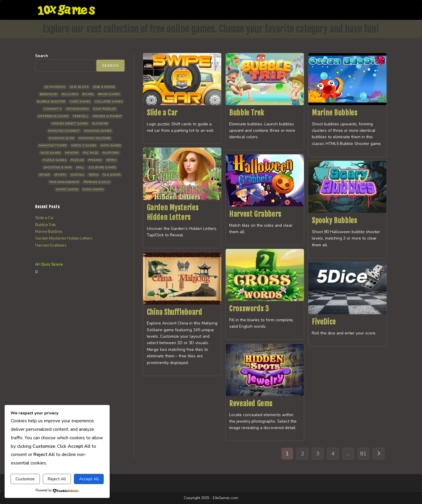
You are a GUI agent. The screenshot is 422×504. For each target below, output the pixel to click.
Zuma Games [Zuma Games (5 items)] (93, 189)
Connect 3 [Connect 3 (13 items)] (53, 109)
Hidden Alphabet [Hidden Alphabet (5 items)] (107, 116)
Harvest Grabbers (255, 214)
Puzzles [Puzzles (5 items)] (77, 160)
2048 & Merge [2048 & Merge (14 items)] (104, 87)
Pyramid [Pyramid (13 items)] (95, 160)
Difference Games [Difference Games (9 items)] (53, 116)
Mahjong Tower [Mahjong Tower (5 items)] (53, 146)
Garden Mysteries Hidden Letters (64, 238)
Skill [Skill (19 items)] (80, 168)
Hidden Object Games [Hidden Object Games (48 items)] (70, 124)
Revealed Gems (251, 404)
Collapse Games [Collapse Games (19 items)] (109, 102)
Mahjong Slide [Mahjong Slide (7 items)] (61, 138)
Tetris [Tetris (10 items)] (93, 175)
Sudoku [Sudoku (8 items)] (77, 175)
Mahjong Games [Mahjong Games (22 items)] (98, 131)
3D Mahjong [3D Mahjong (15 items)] (55, 87)
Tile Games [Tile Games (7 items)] (112, 175)
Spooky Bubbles (334, 221)
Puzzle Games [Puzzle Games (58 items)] (54, 160)
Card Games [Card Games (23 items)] (80, 102)
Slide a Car (162, 113)
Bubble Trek (247, 113)
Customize (25, 479)
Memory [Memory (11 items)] (72, 153)
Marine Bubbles (335, 113)
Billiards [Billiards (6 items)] (70, 94)
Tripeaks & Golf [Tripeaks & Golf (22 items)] (97, 182)
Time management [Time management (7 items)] (64, 182)
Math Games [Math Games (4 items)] (111, 146)
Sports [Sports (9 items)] (60, 175)
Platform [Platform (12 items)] (111, 153)
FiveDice (324, 322)
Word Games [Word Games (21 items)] (67, 189)
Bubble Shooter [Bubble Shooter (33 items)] (51, 102)
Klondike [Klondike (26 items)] (100, 124)
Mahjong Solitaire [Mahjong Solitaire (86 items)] (95, 138)
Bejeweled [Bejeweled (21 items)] (49, 94)
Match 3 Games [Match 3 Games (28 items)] (84, 146)
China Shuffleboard (175, 312)
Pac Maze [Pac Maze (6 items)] (91, 153)
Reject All (57, 479)
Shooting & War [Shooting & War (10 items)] (58, 168)
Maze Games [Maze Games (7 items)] (51, 153)
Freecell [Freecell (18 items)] (81, 116)
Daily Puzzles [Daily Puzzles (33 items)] (105, 109)
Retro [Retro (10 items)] (112, 160)
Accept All (89, 479)
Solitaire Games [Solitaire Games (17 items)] (102, 168)
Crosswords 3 (249, 309)
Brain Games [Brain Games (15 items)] (109, 94)
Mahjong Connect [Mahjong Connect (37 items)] (64, 131)
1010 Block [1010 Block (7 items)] (79, 87)
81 (363, 454)
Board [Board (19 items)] (88, 94)
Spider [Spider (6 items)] (44, 175)
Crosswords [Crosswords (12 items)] (77, 109)
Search (42, 56)
